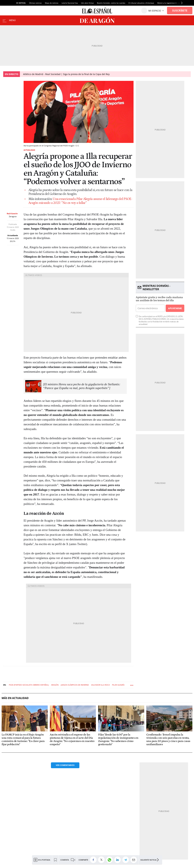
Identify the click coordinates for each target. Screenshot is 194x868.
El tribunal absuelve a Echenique (141, 3)
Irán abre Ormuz (87, 3)
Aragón (55, 685)
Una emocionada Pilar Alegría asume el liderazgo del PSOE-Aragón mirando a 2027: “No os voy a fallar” (81, 201)
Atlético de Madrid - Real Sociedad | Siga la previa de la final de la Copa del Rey (66, 74)
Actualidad (29, 150)
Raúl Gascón (12, 213)
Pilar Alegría (118, 685)
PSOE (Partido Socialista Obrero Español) (29, 685)
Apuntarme (175, 308)
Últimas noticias (35, 3)
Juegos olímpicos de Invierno (75, 685)
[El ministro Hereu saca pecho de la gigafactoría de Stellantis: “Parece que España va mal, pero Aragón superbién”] (82, 386)
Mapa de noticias (52, 3)
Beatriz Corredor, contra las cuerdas (111, 3)
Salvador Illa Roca (100, 685)
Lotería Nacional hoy (70, 3)
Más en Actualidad (15, 698)
